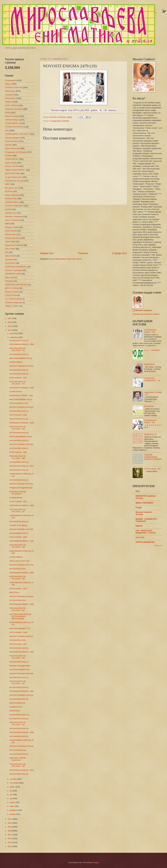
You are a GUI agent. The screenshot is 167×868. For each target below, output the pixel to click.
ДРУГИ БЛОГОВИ (12, 173)
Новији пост (47, 253)
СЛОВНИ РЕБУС (12, 202)
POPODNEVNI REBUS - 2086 (22, 505)
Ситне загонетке (12, 141)
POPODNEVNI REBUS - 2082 (22, 652)
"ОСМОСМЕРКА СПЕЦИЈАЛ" (17, 134)
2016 (10, 838)
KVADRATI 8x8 (16, 707)
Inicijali (139, 507)
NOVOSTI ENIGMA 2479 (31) (21, 484)
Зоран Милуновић (12, 148)
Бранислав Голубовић (14, 245)
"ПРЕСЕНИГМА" (12, 159)
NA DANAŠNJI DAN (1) (19, 370)
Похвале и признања (14, 270)
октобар (13, 779)
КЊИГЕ (8, 209)
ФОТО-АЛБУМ (11, 105)
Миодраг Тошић (12, 227)
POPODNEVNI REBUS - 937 (150, 421)
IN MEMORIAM (16, 498)
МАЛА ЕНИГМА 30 (17, 703)
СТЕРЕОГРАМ (11, 295)
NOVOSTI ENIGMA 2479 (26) (21, 674)
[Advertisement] (83, 228)
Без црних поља (12, 188)
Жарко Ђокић (11, 163)
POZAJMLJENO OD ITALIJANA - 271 (18, 349)
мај (11, 798)
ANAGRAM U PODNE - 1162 (21, 395)
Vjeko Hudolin (10, 256)
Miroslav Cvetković (144, 310)
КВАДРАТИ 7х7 (150, 434)
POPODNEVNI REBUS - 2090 (22, 344)
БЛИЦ (7, 113)
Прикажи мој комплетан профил (146, 314)
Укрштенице (10, 91)
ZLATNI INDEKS (16, 557)
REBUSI (139, 526)
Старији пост (119, 253)
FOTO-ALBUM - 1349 (18, 589)
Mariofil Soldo (10, 234)
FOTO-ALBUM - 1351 (18, 502)
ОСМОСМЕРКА (16, 362)
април (13, 802)
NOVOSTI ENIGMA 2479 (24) (21, 746)
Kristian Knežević (12, 292)
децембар (14, 333)
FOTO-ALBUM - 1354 (18, 378)
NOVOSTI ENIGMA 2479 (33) (21, 407)
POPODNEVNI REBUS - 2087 (22, 466)
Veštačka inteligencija (14, 303)
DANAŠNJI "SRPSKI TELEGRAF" (18, 493)
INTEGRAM (149, 406)
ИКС (7, 252)
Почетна (83, 253)
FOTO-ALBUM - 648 (152, 469)
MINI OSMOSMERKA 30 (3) (21, 358)
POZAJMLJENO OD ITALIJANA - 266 (18, 546)
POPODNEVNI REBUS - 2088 (22, 423)
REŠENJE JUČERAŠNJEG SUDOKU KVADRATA (153, 457)
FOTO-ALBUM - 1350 (18, 537)
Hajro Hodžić (10, 249)
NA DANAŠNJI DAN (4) (19, 719)
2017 (10, 835)
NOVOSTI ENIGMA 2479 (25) (21, 695)
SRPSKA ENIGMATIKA (145, 542)
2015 (10, 842)
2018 (10, 831)
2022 (10, 330)
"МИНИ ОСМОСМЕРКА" (15, 170)
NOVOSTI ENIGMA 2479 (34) (21, 366)
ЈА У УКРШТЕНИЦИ (13, 299)
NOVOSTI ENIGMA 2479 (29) (21, 565)
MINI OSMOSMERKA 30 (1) (21, 437)
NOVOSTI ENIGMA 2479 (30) (21, 529)
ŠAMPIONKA (15, 711)
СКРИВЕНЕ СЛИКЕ (13, 274)
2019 (10, 827)
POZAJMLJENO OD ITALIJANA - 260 (18, 765)
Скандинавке (55, 121)
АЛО (7, 131)
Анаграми (9, 95)
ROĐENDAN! (150, 364)
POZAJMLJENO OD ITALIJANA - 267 (18, 510)
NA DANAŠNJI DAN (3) (19, 341)
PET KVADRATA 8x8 (18, 750)
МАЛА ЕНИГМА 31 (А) (19, 419)
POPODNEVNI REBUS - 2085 (22, 541)
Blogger (96, 862)
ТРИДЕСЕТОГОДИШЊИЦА (21, 488)
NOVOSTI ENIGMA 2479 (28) (21, 596)
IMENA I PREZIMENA (145, 503)
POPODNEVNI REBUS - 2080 (22, 732)
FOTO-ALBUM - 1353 (18, 415)
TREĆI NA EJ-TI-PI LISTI (20, 561)
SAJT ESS (140, 537)
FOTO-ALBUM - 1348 (18, 632)
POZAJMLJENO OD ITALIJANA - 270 (18, 383)
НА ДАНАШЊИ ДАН (13, 177)
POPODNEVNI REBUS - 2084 (22, 573)
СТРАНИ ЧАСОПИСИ (14, 127)
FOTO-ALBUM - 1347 (18, 644)
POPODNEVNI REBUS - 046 (150, 331)
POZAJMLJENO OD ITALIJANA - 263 (18, 657)
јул (11, 791)
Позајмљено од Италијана (16, 152)
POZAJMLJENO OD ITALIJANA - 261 (18, 723)
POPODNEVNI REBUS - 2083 (22, 604)
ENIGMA (66, 121)
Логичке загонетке (12, 238)
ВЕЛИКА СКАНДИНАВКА (20, 666)
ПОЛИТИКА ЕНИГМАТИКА (16, 285)
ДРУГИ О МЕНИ (12, 288)
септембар (15, 783)
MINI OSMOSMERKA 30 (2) (21, 399)
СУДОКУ (8, 102)
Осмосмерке (10, 98)
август (13, 787)
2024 (10, 322)
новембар (14, 337)
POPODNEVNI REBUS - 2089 (22, 388)
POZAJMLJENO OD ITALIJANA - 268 (18, 457)
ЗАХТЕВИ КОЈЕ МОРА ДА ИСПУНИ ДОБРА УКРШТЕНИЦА (20, 616)
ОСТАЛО (9, 191)
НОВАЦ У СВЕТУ (12, 306)
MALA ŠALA (14, 593)
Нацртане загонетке (13, 109)
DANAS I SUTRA (12, 166)
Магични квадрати (13, 138)
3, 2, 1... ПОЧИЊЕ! (152, 350)
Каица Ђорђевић (12, 195)
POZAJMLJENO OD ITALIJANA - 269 (18, 428)
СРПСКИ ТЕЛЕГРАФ (14, 88)
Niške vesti (9, 277)
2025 (10, 318)
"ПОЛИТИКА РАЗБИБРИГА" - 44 (152, 379)
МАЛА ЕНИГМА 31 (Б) (19, 403)
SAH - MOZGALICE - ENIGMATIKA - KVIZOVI (146, 532)
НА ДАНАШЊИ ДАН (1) (19, 715)
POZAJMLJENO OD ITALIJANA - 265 (18, 578)
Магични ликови (12, 116)
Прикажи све (158, 545)
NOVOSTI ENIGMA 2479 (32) (21, 444)
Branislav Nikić (11, 199)
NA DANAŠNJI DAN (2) (19, 354)
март (12, 806)
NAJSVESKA (10, 263)
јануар (13, 814)
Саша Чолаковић (12, 220)
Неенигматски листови (14, 181)
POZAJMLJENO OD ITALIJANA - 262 (18, 682)
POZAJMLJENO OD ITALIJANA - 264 (18, 609)
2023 (10, 326)
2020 (10, 823)
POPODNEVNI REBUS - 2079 (22, 770)
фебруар (14, 810)
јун (11, 795)
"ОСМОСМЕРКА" (12, 123)
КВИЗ (7, 224)
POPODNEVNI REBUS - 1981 (22, 691)
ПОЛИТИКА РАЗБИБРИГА (16, 267)
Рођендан (9, 281)
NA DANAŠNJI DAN (17, 569)
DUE (137, 491)
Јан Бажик (9, 260)
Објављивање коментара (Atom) (68, 259)
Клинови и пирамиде (14, 216)
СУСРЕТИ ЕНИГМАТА (14, 206)
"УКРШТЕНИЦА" (12, 120)
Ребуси (8, 84)
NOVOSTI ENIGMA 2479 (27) (21, 636)
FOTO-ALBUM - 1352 (18, 452)
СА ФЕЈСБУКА (16, 392)
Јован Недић (10, 242)
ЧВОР (7, 184)
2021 (10, 819)
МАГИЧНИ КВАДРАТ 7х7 (20, 628)
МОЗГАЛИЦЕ (10, 231)
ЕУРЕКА (8, 156)
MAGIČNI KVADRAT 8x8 (19, 670)
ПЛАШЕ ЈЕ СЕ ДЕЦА (18, 525)
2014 (10, 846)
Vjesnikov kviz (11, 213)
